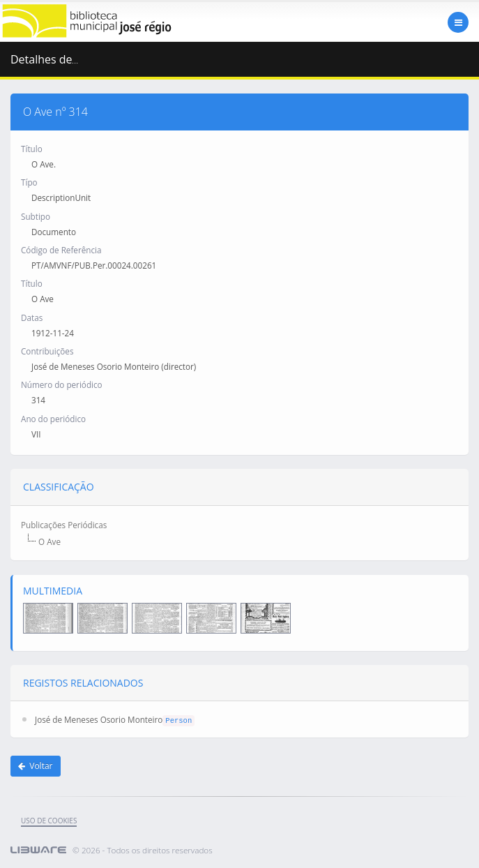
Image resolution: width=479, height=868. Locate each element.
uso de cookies (49, 821)
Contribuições (47, 351)
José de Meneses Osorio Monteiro (99, 719)
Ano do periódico (53, 419)
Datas (32, 317)
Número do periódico (62, 384)
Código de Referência (61, 250)
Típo (29, 182)
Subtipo (36, 216)
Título (32, 149)
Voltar (36, 766)
